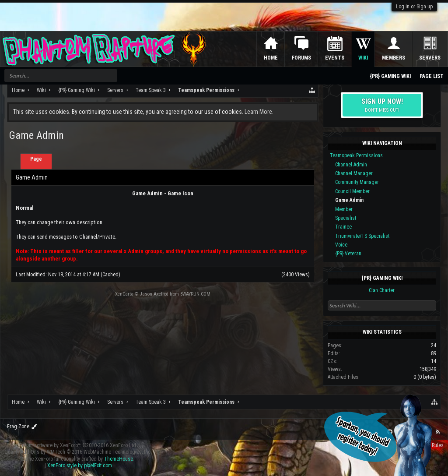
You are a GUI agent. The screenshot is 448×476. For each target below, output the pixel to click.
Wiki (363, 58)
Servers (430, 58)
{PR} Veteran (348, 254)
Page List (432, 76)
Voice (341, 245)
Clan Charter (382, 290)
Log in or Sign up (414, 7)
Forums (301, 58)
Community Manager (357, 182)
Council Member (352, 191)
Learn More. (259, 112)
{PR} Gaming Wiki (382, 278)
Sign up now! (382, 105)
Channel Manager (354, 173)
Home (271, 58)
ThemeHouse (119, 459)
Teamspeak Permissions (356, 155)
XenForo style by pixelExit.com (80, 465)
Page (36, 159)
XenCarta (124, 294)
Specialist (346, 218)
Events (335, 58)
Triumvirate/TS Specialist (362, 236)
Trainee (343, 227)
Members (394, 58)
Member (344, 209)
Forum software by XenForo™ (78, 445)
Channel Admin (351, 165)
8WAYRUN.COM (195, 294)
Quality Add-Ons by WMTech (78, 452)
